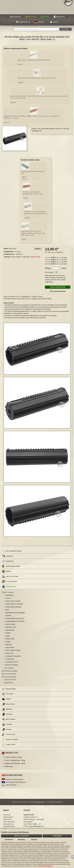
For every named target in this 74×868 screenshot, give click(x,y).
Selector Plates (10, 624)
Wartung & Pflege (9, 689)
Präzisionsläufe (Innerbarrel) (15, 618)
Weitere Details (35, 257)
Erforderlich (9, 840)
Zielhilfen (6, 699)
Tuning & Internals (9, 587)
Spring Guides (10, 639)
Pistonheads (9, 595)
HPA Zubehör (8, 694)
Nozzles (8, 642)
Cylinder (8, 633)
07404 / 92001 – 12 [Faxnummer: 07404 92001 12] (34, 824)
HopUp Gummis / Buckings (14, 604)
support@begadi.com (36, 826)
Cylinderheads (10, 630)
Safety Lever (9, 653)
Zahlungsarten (8, 817)
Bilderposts (9, 766)
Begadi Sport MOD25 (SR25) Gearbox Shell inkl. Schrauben (37, 78)
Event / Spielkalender (15, 760)
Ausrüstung (7, 714)
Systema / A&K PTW (10, 680)
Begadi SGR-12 (9, 683)
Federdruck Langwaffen (11, 671)
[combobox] (37, 29)
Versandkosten (59, 252)
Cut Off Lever (10, 659)
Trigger (8, 636)
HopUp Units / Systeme (13, 601)
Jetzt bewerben (11, 785)
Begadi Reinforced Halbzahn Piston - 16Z (33, 172)
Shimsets (8, 615)
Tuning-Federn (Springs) (13, 607)
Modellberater (8, 561)
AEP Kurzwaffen (9, 668)
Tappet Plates (10, 647)
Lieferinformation (9, 822)
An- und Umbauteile (10, 581)
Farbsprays (7, 724)
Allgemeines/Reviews (15, 763)
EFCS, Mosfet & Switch (13, 650)
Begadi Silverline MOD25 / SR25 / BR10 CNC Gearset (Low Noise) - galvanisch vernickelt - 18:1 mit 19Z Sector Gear (39, 97)
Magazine (7, 571)
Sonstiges (7, 730)
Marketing (21, 840)
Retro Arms (13, 249)
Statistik (34, 840)
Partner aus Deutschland (14, 779)
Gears (7, 610)
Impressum (7, 815)
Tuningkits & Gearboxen (13, 656)
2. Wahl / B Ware (9, 745)
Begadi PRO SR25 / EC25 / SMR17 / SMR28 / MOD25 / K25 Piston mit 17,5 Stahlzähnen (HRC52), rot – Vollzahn (32, 117)
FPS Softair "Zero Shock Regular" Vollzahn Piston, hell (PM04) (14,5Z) (35, 213)
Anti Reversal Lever (12, 662)
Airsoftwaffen (8, 556)
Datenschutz (8, 819)
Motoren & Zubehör (12, 665)
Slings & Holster (8, 704)
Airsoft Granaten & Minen (11, 566)
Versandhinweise (9, 826)
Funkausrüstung (8, 735)
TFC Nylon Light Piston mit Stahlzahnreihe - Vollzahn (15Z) (33, 193)
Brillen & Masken (9, 719)
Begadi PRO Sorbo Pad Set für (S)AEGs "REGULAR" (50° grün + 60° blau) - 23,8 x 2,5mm (33, 233)
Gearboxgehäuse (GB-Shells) (15, 621)
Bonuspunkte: (49, 272)
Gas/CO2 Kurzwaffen (10, 674)
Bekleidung (7, 709)
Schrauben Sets (11, 627)
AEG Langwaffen (9, 592)
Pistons (8, 598)
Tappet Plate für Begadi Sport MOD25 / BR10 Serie (34, 60)
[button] (39, 22)
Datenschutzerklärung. (45, 866)
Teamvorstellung (14, 757)
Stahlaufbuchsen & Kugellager (15, 613)
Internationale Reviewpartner (16, 782)
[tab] (38, 249)
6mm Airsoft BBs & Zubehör (12, 551)
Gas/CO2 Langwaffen (10, 677)
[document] (37, 848)
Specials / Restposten (10, 740)
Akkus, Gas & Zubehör (10, 576)
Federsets (9, 644)
